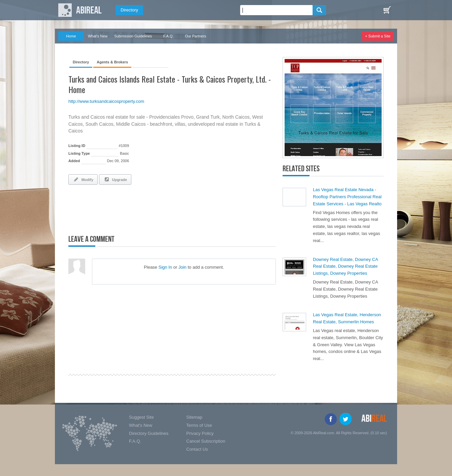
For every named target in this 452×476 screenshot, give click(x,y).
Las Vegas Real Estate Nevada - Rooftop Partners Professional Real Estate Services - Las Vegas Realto (347, 197)
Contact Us (197, 449)
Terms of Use (199, 425)
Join (183, 267)
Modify (83, 179)
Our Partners (196, 36)
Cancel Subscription (206, 441)
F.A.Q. (169, 36)
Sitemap (194, 417)
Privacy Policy (200, 433)
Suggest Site (141, 417)
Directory (129, 10)
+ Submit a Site (378, 36)
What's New (98, 36)
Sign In (165, 267)
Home (71, 36)
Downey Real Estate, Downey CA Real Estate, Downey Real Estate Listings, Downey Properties (345, 266)
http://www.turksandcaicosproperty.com (106, 101)
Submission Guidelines (133, 36)
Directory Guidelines (149, 433)
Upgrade (115, 179)
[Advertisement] (147, 208)
